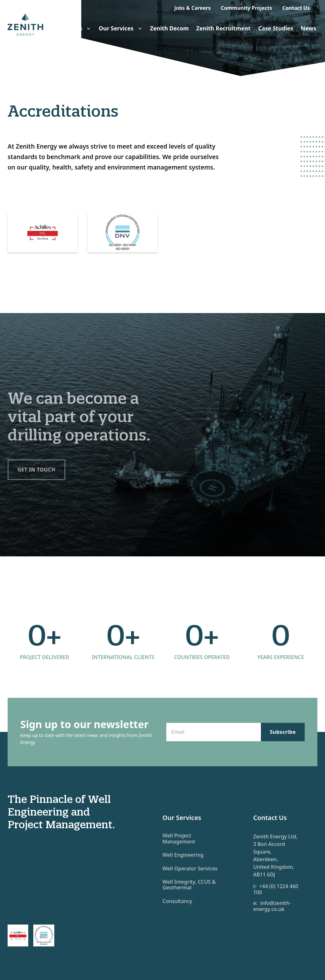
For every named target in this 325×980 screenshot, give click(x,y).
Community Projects (247, 8)
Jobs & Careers (192, 8)
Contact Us (296, 8)
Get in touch (36, 470)
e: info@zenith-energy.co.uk (272, 906)
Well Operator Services (190, 868)
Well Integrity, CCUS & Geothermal (189, 885)
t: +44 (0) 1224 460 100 (276, 889)
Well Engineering (183, 855)
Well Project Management (179, 838)
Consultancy (177, 901)
